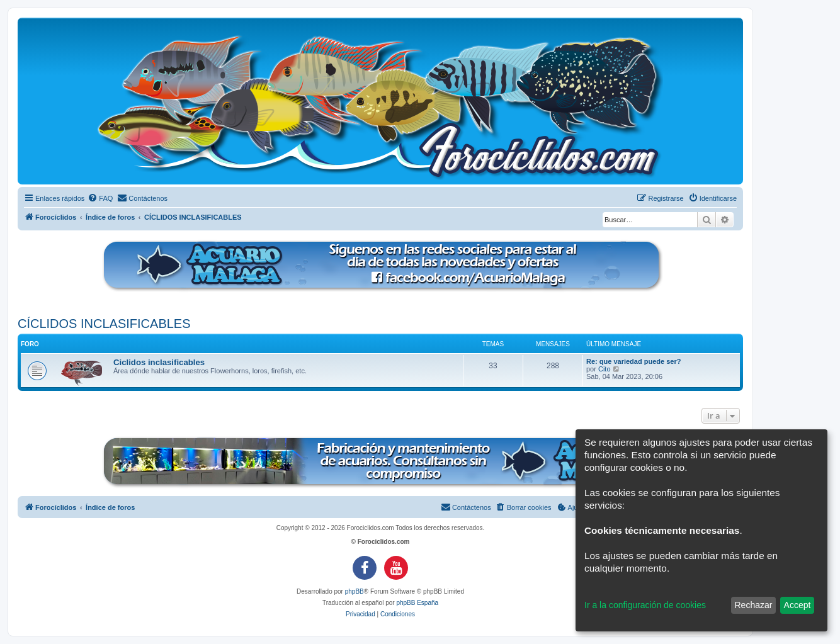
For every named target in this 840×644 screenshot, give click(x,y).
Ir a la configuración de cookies (645, 605)
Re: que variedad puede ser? (633, 361)
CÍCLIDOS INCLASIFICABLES (104, 324)
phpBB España (417, 603)
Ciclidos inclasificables (159, 362)
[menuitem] (100, 198)
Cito (604, 369)
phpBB (355, 591)
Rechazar (753, 605)
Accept (797, 605)
